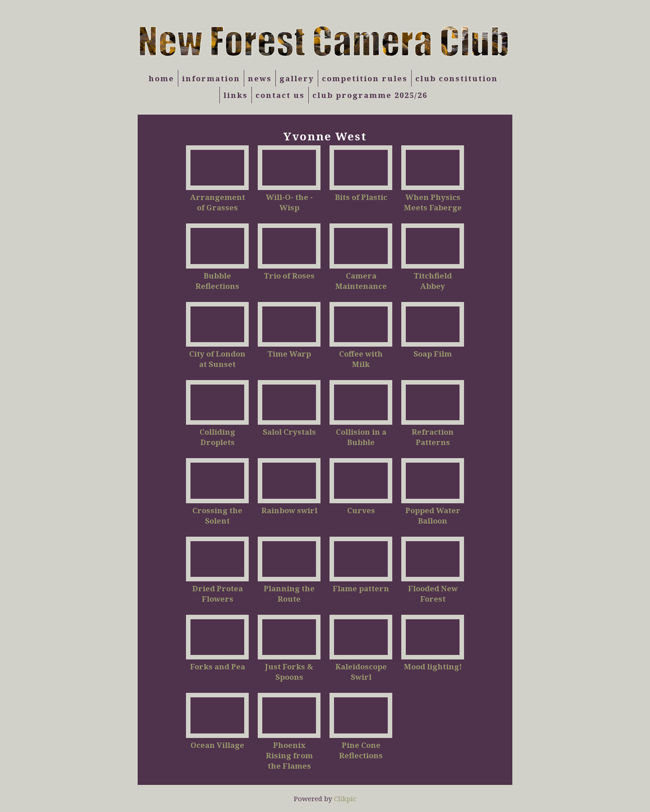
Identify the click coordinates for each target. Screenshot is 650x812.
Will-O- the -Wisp (289, 202)
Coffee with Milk (361, 359)
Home (161, 78)
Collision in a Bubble (361, 437)
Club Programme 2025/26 (370, 95)
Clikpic (345, 798)
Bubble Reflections (217, 281)
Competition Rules (365, 78)
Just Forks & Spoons (289, 672)
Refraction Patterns (433, 437)
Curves (361, 510)
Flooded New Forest (433, 594)
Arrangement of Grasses (218, 202)
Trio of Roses (289, 276)
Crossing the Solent (217, 515)
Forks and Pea (218, 666)
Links (236, 95)
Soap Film (433, 354)
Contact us (280, 95)
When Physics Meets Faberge (433, 202)
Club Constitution (457, 78)
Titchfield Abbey (433, 281)
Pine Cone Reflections (361, 750)
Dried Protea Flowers (218, 594)
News (260, 78)
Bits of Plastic (361, 197)
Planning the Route (289, 594)
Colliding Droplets (217, 437)
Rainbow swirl (289, 510)
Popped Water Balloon (433, 515)
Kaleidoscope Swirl (361, 672)
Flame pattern (361, 588)
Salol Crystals (289, 432)
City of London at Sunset (217, 359)
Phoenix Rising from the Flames (289, 755)
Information (211, 78)
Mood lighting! (433, 666)
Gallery (297, 78)
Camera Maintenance (361, 281)
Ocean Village (217, 745)
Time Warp (289, 354)
